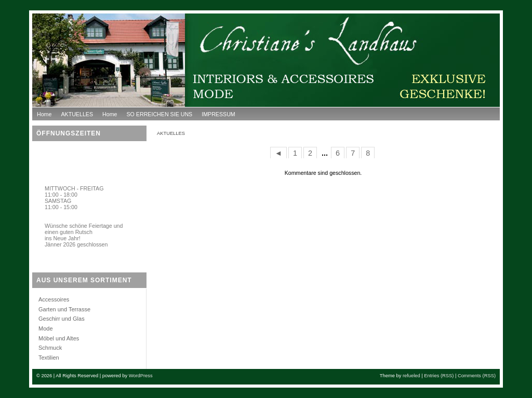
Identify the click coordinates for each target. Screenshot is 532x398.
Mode (46, 328)
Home (44, 114)
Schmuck (50, 348)
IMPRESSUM (218, 114)
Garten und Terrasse (64, 309)
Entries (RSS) (439, 376)
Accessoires (54, 299)
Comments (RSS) (477, 376)
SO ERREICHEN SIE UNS (159, 114)
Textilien (49, 358)
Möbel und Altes (59, 338)
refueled (411, 376)
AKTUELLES (77, 114)
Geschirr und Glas (62, 319)
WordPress (141, 376)
